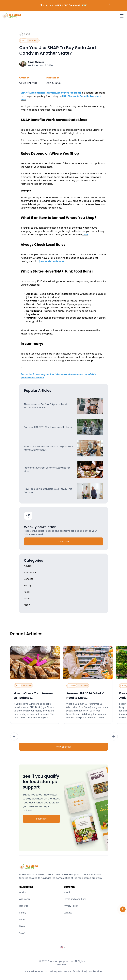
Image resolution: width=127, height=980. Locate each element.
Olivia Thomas (36, 62)
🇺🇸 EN (64, 947)
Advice (23, 892)
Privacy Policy (71, 906)
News (22, 926)
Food (22, 919)
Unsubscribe (95, 971)
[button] (14, 736)
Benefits (24, 906)
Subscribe (63, 541)
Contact (68, 913)
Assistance (25, 899)
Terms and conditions (75, 899)
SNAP (28, 34)
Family (23, 913)
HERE (84, 5)
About (67, 892)
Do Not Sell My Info (52, 971)
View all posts (63, 747)
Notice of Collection (75, 971)
